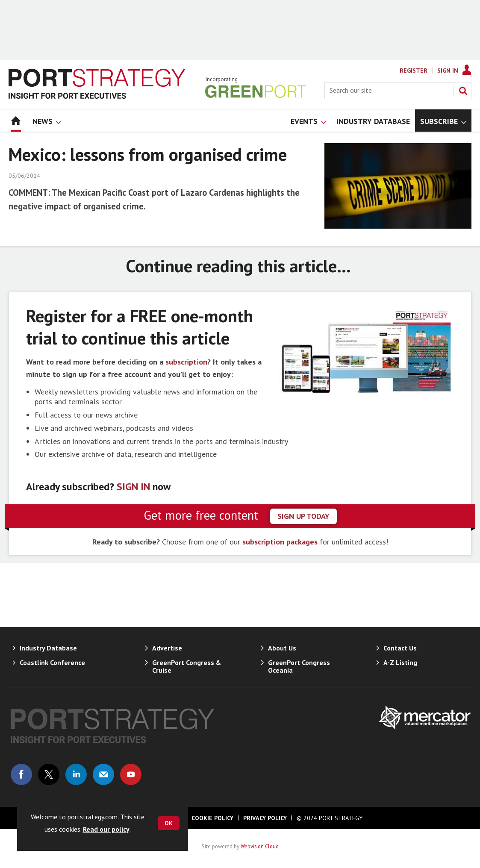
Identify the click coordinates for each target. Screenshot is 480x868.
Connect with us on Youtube (131, 774)
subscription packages (280, 542)
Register (414, 71)
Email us (103, 774)
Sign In (448, 71)
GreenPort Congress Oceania (299, 666)
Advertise (167, 648)
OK (169, 823)
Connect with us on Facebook (21, 774)
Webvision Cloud (260, 846)
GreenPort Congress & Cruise (187, 666)
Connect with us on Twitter (49, 774)
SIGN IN (133, 487)
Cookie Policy (212, 818)
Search (463, 91)
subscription (186, 362)
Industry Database (48, 648)
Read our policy (106, 829)
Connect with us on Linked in (76, 774)
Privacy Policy (265, 818)
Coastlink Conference (52, 662)
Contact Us (400, 648)
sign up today (303, 516)
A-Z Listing (400, 662)
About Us (282, 648)
